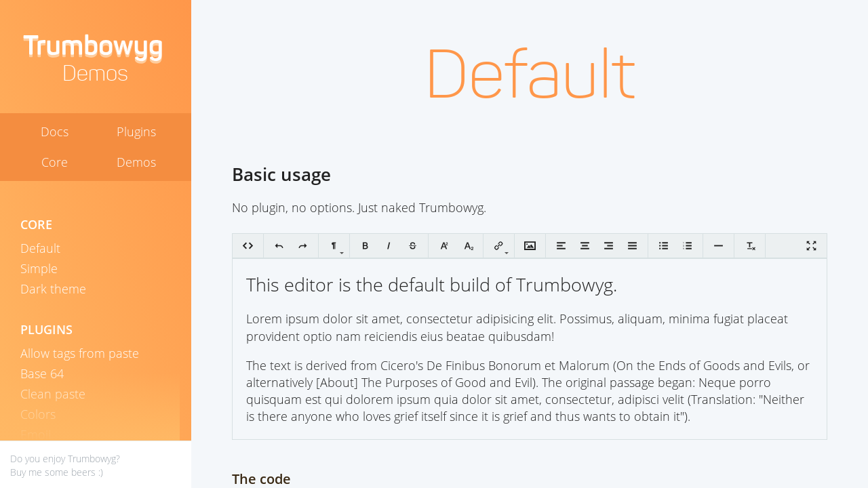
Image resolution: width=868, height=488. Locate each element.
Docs (55, 132)
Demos (136, 162)
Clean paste (53, 394)
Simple (39, 269)
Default (40, 248)
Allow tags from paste (80, 353)
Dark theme (53, 289)
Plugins (136, 132)
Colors (38, 414)
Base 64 (42, 374)
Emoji (36, 435)
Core (55, 162)
